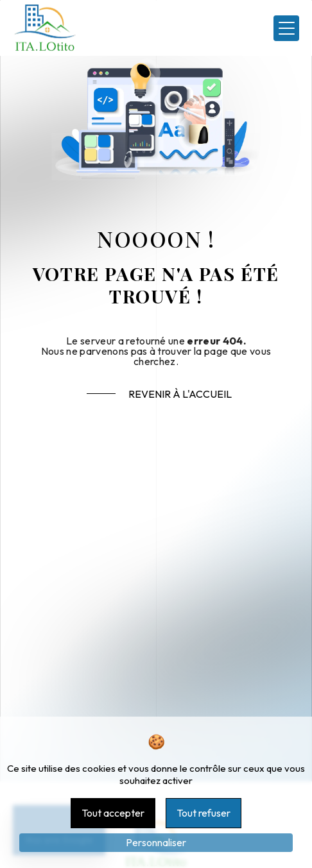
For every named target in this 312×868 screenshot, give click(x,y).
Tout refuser (204, 813)
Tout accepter (113, 813)
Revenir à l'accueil (180, 394)
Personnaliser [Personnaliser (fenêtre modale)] (156, 842)
